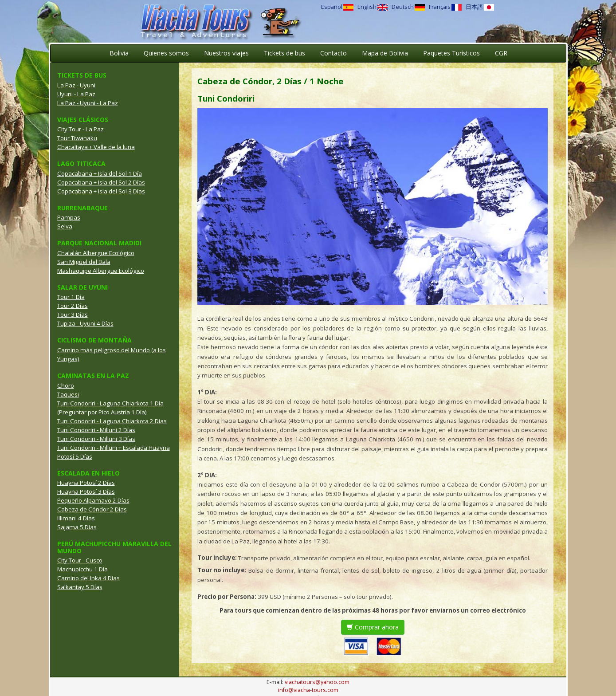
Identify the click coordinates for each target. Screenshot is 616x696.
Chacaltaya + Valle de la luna (96, 147)
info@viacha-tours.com (308, 690)
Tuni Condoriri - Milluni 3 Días (96, 439)
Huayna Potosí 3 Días (86, 492)
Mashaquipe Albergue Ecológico (101, 271)
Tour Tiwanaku (77, 138)
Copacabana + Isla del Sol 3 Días (101, 191)
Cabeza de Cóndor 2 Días (92, 509)
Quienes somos (166, 53)
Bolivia (119, 53)
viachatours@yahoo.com (317, 682)
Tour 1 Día (71, 297)
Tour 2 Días (73, 306)
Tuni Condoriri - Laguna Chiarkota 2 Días (112, 421)
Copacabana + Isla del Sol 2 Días (101, 182)
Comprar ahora (373, 627)
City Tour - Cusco (80, 560)
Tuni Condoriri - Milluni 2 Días (96, 430)
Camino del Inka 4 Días (88, 578)
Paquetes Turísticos (451, 53)
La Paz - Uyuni (76, 85)
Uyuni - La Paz (76, 94)
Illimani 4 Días (76, 518)
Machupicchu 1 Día (82, 569)
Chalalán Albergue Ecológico (96, 253)
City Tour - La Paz (80, 129)
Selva (65, 226)
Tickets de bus (284, 53)
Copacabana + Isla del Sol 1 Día (100, 173)
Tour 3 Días (73, 315)
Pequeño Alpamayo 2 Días (93, 500)
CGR (501, 53)
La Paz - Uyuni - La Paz (88, 103)
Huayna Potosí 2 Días (86, 483)
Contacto (334, 53)
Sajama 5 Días (77, 527)
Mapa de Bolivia (385, 53)
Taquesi (68, 394)
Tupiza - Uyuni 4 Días (85, 323)
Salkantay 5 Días (80, 587)
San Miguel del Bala (84, 262)
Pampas (69, 217)
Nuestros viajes (226, 53)
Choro (66, 385)
